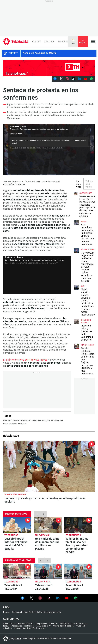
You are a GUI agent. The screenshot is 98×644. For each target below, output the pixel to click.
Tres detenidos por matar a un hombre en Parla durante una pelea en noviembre (77, 223)
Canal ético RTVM (44, 626)
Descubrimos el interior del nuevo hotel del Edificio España (17, 525)
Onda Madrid (65, 41)
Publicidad (64, 624)
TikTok (73, 79)
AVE (82, 286)
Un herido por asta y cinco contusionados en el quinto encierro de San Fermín (49, 466)
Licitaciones (29, 626)
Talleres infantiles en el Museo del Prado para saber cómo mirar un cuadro (78, 525)
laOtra (40, 612)
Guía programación (53, 612)
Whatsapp (92, 79)
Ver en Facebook (22, 599)
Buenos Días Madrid (15, 495)
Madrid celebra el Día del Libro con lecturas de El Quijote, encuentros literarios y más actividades (77, 346)
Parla (84, 221)
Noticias (36, 41)
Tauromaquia (57, 420)
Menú (93, 41)
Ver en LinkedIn (58, 598)
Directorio (53, 624)
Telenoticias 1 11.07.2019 (17, 571)
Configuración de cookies (34, 628)
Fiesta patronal (10, 424)
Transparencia (41, 624)
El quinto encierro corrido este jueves (25, 360)
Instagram (67, 79)
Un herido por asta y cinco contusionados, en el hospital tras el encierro (45, 500)
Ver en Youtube (67, 598)
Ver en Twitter (31, 599)
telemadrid (12, 639)
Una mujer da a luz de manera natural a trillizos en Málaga (48, 525)
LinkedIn (79, 79)
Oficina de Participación (63, 626)
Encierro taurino (11, 420)
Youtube (86, 79)
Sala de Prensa (10, 624)
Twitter (61, 79)
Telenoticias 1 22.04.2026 (48, 571)
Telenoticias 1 (12, 535)
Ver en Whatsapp (76, 598)
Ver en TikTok (49, 599)
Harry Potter (88, 250)
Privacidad (80, 626)
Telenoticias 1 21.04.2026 (78, 571)
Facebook (55, 79)
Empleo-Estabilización (13, 626)
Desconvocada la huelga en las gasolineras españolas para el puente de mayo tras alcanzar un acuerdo (76, 194)
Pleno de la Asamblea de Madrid (39, 53)
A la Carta (49, 41)
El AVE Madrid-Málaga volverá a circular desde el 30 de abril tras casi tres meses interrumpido (77, 287)
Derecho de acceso (79, 624)
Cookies (18, 628)
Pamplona (37, 420)
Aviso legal (8, 628)
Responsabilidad (25, 624)
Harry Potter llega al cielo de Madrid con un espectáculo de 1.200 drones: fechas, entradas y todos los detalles (77, 251)
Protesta (22, 424)
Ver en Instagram (40, 598)
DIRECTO (14, 53)
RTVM (6, 607)
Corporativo (11, 619)
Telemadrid (17, 612)
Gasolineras (86, 193)
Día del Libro (87, 345)
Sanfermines (26, 420)
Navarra (46, 420)
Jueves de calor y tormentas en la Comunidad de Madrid (77, 321)
